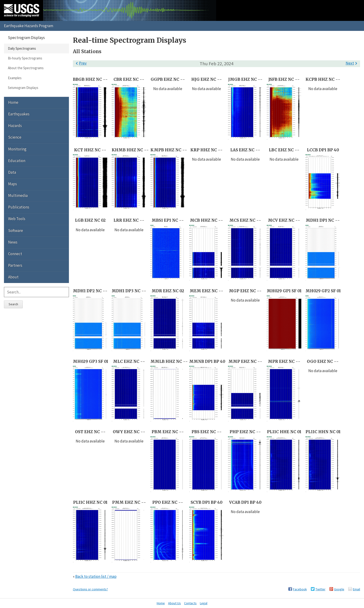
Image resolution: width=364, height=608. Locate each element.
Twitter (320, 589)
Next (352, 63)
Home (13, 102)
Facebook (300, 589)
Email (356, 589)
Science (15, 137)
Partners (15, 265)
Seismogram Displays (23, 88)
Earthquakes (19, 114)
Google (339, 589)
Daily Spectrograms (22, 48)
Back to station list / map (96, 576)
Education (17, 161)
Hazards (15, 126)
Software (16, 231)
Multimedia (18, 195)
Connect (15, 254)
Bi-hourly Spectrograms (25, 58)
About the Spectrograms (26, 68)
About (13, 277)
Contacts (190, 603)
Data (12, 172)
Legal (204, 603)
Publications (19, 207)
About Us (174, 603)
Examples (15, 78)
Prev (80, 63)
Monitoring (17, 149)
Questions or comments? (90, 589)
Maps (13, 184)
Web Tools (17, 219)
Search (13, 304)
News (13, 242)
